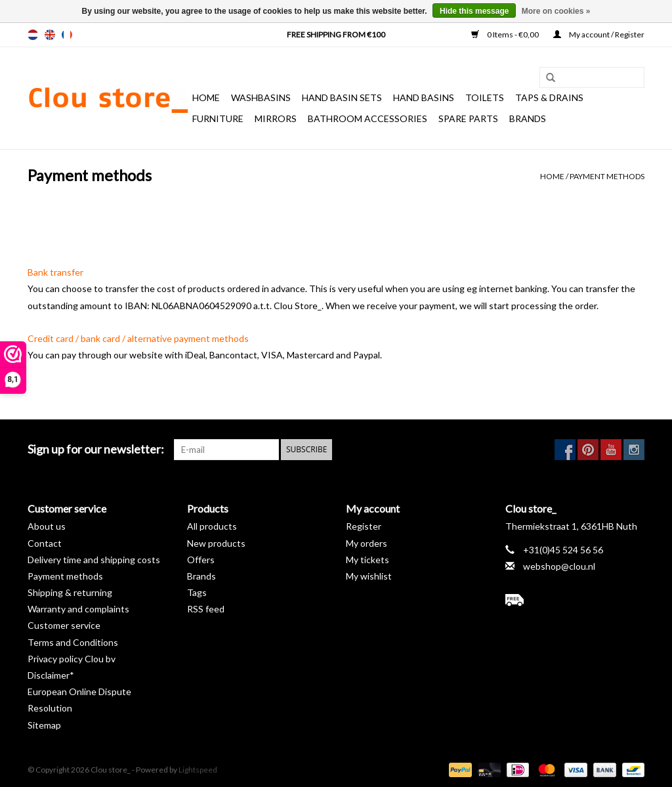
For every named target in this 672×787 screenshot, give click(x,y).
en (50, 35)
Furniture (218, 118)
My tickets (367, 560)
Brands (528, 118)
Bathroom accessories (367, 118)
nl (33, 35)
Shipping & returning (70, 592)
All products (212, 526)
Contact (45, 543)
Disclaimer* (51, 675)
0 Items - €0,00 (506, 34)
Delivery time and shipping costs (94, 560)
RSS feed (206, 609)
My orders (367, 543)
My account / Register (599, 34)
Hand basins (424, 97)
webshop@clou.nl (559, 566)
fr (67, 35)
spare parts (468, 118)
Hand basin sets (342, 97)
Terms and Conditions (73, 642)
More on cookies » (556, 11)
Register (364, 526)
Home (206, 97)
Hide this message (474, 11)
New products (216, 543)
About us (47, 526)
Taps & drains (549, 97)
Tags (197, 592)
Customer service (64, 625)
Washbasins (261, 97)
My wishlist (369, 576)
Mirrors (276, 118)
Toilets (485, 97)
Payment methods (607, 176)
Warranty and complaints (78, 609)
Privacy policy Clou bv (72, 659)
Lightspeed (198, 770)
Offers (201, 560)
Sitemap (44, 725)
